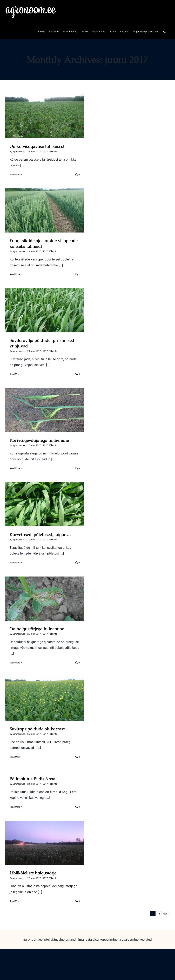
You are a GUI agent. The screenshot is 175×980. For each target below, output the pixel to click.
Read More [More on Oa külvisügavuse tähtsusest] (15, 175)
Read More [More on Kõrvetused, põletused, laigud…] (15, 563)
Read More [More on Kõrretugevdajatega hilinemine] (15, 468)
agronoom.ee (19, 152)
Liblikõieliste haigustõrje (33, 873)
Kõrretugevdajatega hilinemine (39, 440)
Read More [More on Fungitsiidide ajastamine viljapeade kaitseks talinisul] (15, 274)
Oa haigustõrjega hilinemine (37, 629)
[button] (164, 31)
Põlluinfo (53, 152)
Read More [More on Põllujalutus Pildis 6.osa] (15, 807)
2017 (45, 152)
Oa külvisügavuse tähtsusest (37, 146)
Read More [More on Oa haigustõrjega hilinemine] (15, 663)
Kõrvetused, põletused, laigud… (40, 534)
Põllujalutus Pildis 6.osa (32, 779)
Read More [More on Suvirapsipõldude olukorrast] (15, 757)
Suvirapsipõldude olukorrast (37, 729)
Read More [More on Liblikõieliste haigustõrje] (15, 901)
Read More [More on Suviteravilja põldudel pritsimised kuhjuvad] (15, 374)
